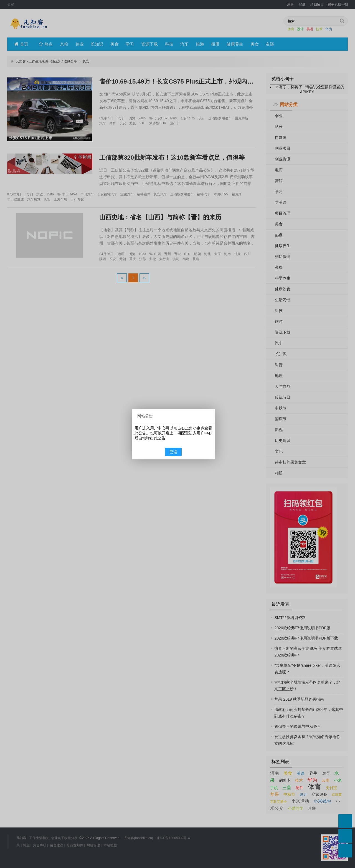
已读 (173, 452)
